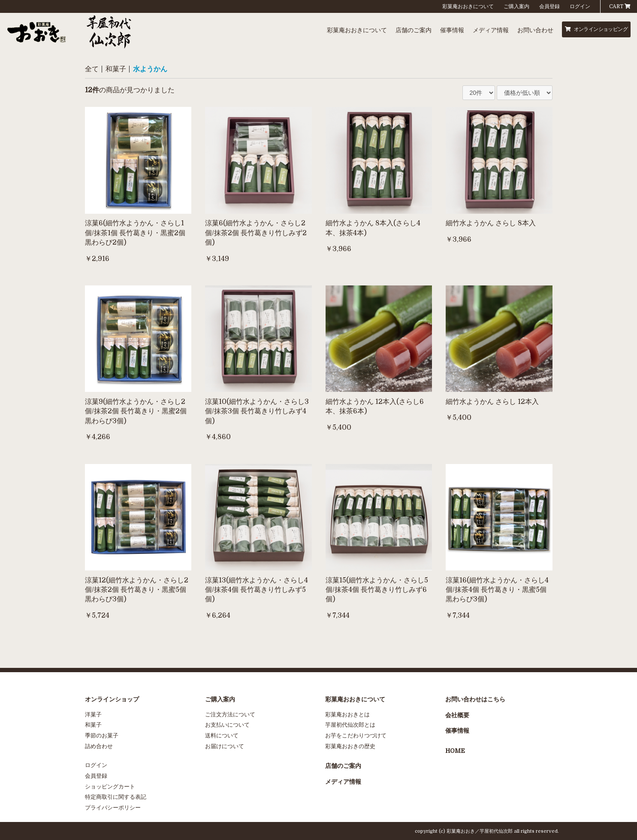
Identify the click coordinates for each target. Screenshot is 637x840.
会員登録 (549, 6)
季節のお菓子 (102, 735)
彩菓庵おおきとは (347, 714)
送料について (222, 735)
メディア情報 (491, 30)
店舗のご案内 (414, 30)
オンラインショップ (112, 699)
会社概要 (457, 715)
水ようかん (150, 69)
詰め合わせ (99, 746)
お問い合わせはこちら (475, 699)
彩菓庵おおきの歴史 (350, 746)
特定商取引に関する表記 (116, 797)
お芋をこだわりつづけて (356, 735)
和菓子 (116, 69)
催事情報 (452, 30)
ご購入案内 (516, 6)
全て (92, 69)
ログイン (580, 6)
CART (620, 6)
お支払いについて (227, 725)
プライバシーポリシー (113, 808)
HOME (455, 751)
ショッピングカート (110, 787)
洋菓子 (93, 714)
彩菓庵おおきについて (468, 6)
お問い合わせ (535, 30)
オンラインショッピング (596, 29)
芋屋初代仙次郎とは (350, 725)
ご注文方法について (230, 714)
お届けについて (225, 746)
